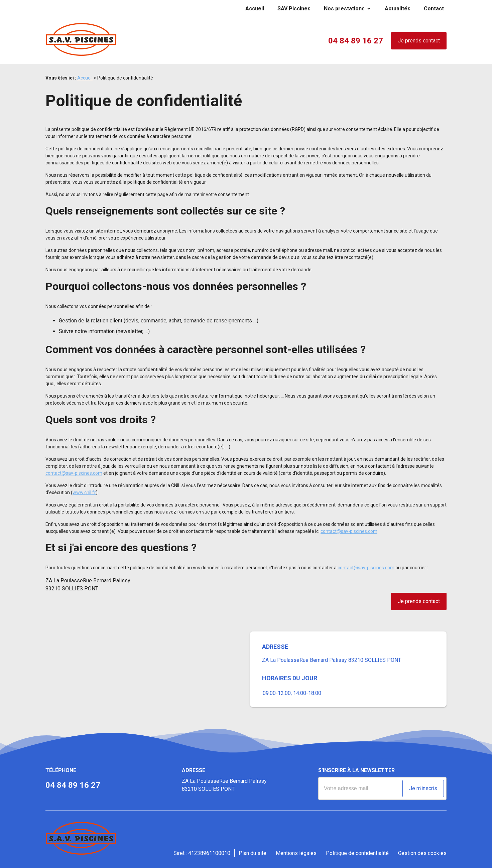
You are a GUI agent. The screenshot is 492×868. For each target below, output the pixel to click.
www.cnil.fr (84, 492)
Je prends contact (419, 41)
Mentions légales (296, 853)
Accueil (255, 9)
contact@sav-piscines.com (74, 473)
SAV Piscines (294, 9)
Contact (434, 9)
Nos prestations (344, 9)
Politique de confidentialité (357, 853)
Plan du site (253, 853)
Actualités (398, 9)
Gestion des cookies (422, 853)
